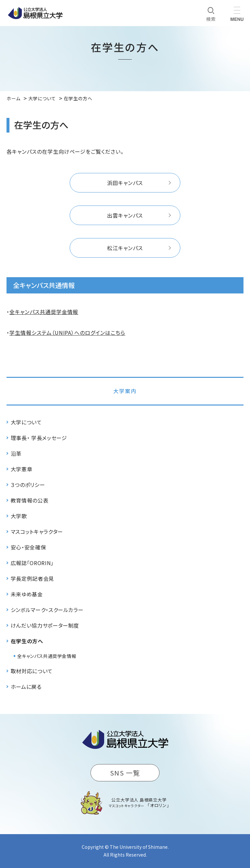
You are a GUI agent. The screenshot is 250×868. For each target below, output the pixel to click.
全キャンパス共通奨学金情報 (44, 312)
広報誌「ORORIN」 (32, 563)
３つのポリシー (28, 485)
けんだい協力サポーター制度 (45, 625)
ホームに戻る (26, 687)
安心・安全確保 (28, 547)
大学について (26, 422)
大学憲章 (22, 469)
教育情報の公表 (29, 500)
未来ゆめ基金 (27, 594)
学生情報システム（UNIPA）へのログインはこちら (67, 333)
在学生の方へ (27, 641)
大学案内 (125, 391)
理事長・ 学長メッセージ (39, 438)
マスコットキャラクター (37, 532)
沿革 (16, 453)
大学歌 (19, 516)
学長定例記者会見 (32, 578)
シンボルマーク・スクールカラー (47, 610)
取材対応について (32, 671)
